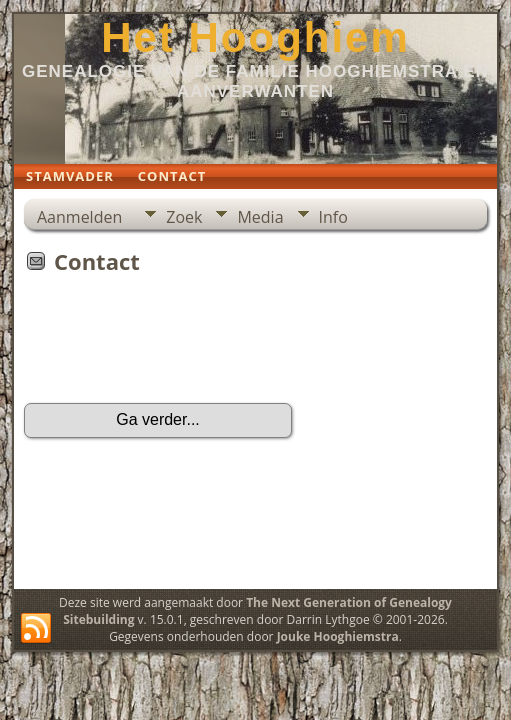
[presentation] (176, 345)
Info (333, 217)
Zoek (184, 217)
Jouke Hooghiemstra (338, 636)
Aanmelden (79, 217)
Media (260, 217)
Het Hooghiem (255, 37)
